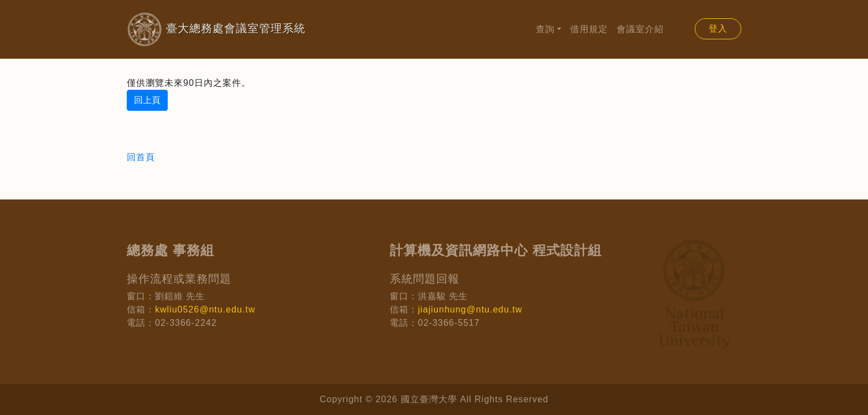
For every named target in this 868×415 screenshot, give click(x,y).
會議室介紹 (640, 29)
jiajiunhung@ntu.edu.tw (470, 309)
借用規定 (589, 29)
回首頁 (141, 157)
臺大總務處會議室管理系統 (198, 29)
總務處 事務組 (170, 250)
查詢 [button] (545, 29)
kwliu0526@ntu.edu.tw (205, 309)
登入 (718, 29)
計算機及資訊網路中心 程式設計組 (496, 250)
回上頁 (147, 100)
